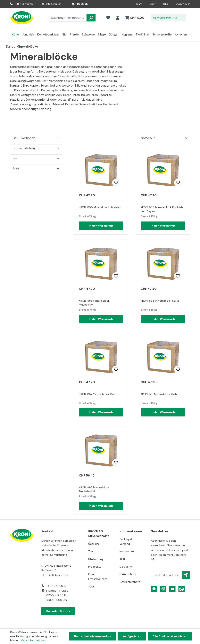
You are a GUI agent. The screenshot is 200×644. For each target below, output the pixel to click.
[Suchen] (91, 18)
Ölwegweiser (183, 4)
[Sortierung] (164, 138)
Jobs (165, 4)
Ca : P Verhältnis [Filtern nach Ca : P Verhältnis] (36, 138)
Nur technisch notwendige (93, 636)
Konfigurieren (132, 636)
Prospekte (95, 567)
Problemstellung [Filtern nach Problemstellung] (36, 148)
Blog (152, 4)
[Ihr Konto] (118, 18)
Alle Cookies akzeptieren (170, 636)
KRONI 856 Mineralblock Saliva (160, 301)
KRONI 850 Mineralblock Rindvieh (100, 207)
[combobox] (68, 18)
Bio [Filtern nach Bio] (36, 158)
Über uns (94, 544)
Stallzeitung (96, 559)
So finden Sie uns (58, 611)
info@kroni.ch (54, 4)
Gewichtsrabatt (130, 582)
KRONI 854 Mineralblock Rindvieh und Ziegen (162, 209)
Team (139, 4)
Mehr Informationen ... (35, 640)
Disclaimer (126, 567)
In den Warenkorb (101, 226)
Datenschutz (128, 574)
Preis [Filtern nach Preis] (36, 168)
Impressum (127, 551)
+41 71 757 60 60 (24, 4)
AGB (122, 559)
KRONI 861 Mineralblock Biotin (159, 394)
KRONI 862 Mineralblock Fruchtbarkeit (94, 489)
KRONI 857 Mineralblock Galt (97, 394)
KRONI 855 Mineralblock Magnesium (94, 303)
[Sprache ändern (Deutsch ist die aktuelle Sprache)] (80, 4)
